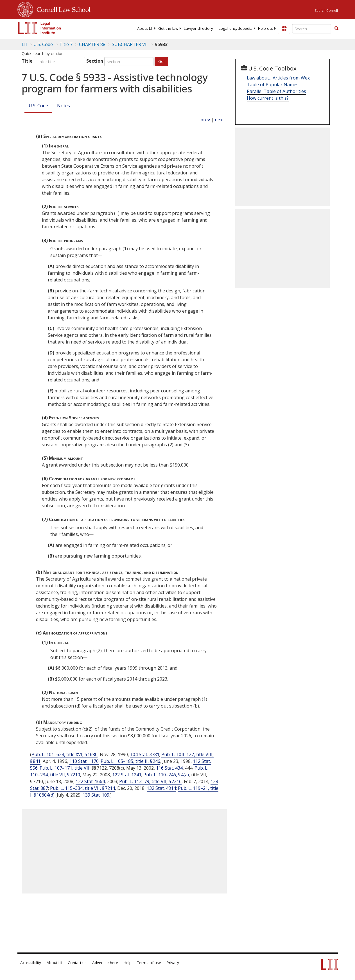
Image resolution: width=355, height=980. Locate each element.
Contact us (77, 963)
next (219, 120)
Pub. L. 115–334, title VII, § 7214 (82, 788)
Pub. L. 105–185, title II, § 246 (130, 761)
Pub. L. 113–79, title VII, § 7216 (150, 781)
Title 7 (66, 44)
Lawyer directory (198, 28)
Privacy (173, 963)
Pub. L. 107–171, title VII (65, 768)
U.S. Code (38, 106)
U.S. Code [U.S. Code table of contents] (43, 44)
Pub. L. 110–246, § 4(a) (166, 775)
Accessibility (31, 963)
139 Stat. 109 (96, 795)
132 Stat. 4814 (161, 788)
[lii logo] (39, 28)
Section (95, 61)
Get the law (168, 28)
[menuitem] (145, 28)
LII (24, 44)
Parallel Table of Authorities (276, 91)
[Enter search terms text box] (312, 29)
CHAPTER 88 (92, 44)
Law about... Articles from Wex (278, 78)
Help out (265, 28)
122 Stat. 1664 (90, 781)
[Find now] (336, 29)
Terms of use (149, 963)
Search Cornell (326, 11)
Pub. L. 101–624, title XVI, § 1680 (65, 754)
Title (27, 61)
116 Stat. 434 (169, 768)
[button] (336, 28)
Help (128, 963)
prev (205, 120)
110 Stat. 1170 (84, 761)
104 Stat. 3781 (145, 754)
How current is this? (268, 98)
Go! (161, 61)
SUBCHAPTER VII (130, 44)
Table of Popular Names (273, 85)
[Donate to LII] (284, 28)
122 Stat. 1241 (127, 775)
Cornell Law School (62, 9)
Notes (64, 106)
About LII (145, 28)
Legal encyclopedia (236, 28)
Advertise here (105, 963)
